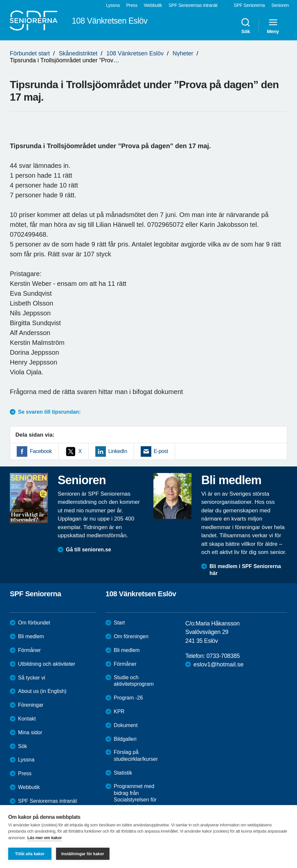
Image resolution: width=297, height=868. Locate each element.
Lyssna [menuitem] (113, 5)
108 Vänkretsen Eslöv (135, 53)
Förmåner (29, 650)
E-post (161, 451)
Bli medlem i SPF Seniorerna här (245, 570)
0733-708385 (223, 656)
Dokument (126, 725)
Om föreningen (131, 636)
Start (119, 623)
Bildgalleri (125, 739)
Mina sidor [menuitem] (30, 732)
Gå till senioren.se (89, 550)
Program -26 (128, 698)
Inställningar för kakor (83, 854)
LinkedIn (118, 451)
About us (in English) (42, 691)
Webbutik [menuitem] (153, 5)
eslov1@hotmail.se (218, 664)
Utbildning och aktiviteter (47, 664)
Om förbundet (34, 623)
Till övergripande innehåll (0, 0)
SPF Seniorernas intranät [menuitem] (193, 5)
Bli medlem (31, 636)
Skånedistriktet (78, 53)
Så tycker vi (32, 678)
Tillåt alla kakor (30, 854)
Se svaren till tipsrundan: (49, 412)
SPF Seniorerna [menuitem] (249, 5)
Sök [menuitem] (246, 26)
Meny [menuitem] (273, 26)
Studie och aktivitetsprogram (134, 681)
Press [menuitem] (132, 5)
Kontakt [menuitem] (27, 719)
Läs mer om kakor (45, 838)
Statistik (123, 773)
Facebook (41, 451)
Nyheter (183, 53)
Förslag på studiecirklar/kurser (136, 756)
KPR (119, 711)
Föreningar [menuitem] (31, 705)
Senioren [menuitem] (280, 5)
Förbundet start (30, 53)
